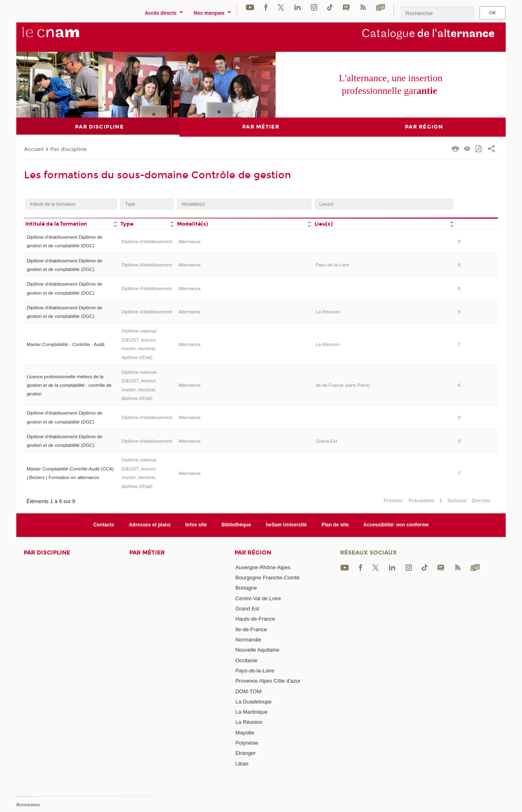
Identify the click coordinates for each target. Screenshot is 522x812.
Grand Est (247, 609)
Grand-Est (326, 441)
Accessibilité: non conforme (396, 525)
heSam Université (286, 525)
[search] (437, 13)
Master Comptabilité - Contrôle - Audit (65, 344)
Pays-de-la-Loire (255, 670)
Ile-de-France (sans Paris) (343, 385)
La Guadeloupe (253, 701)
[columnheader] (71, 223)
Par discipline (69, 149)
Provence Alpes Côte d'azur (268, 681)
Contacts (104, 525)
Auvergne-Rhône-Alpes (263, 567)
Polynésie (247, 743)
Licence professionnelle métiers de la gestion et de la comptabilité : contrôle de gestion (69, 385)
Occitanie (246, 660)
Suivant (457, 500)
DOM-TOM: (249, 691)
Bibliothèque (236, 525)
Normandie (248, 639)
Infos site (196, 525)
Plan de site (335, 525)
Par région (253, 552)
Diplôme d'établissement (147, 241)
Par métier (147, 552)
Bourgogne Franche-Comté (268, 578)
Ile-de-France (251, 629)
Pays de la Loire (332, 265)
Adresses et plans (150, 525)
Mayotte (245, 732)
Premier (393, 500)
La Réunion (328, 312)
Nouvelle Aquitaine (257, 650)
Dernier (481, 500)
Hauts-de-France (255, 619)
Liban (242, 763)
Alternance (189, 241)
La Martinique (251, 712)
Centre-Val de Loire (258, 598)
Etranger (246, 753)
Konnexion (28, 805)
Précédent (421, 500)
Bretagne (246, 588)
